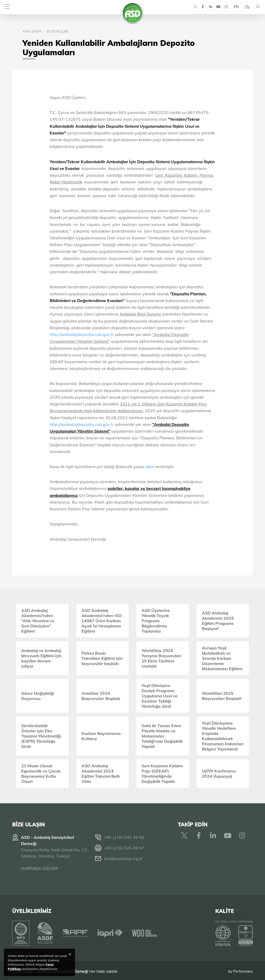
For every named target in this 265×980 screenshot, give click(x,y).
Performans (243, 969)
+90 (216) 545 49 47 (124, 848)
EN (235, 8)
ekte (150, 467)
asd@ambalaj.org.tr (123, 859)
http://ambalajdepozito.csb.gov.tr (82, 334)
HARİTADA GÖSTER (39, 868)
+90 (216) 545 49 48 (124, 837)
